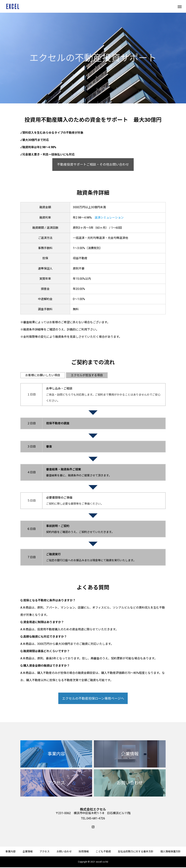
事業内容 (11, 851)
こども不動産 (103, 851)
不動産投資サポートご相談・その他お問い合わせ (93, 165)
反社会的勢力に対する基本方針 (136, 851)
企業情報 (28, 851)
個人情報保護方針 (171, 851)
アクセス (45, 851)
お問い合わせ (64, 851)
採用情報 (84, 851)
